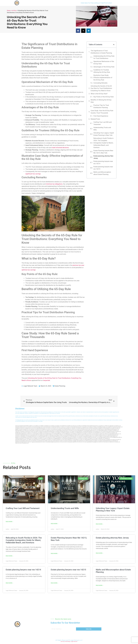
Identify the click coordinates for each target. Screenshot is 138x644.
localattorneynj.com (82, 441)
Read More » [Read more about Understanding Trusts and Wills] (54, 524)
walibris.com (31, 440)
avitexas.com (86, 433)
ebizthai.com (91, 433)
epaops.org (102, 441)
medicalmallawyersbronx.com (104, 430)
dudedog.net (100, 427)
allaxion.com (112, 430)
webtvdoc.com (74, 428)
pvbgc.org (76, 441)
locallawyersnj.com (85, 429)
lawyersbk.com (97, 434)
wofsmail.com (25, 433)
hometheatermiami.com (108, 441)
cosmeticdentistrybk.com (47, 427)
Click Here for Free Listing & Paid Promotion (96, 3)
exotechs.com (30, 427)
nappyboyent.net (24, 442)
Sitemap (63, 642)
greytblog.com (77, 440)
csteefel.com (107, 426)
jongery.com (105, 427)
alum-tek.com (91, 429)
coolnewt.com (62, 441)
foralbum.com (62, 435)
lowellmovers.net (56, 429)
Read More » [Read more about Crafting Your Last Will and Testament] (9, 522)
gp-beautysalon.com (35, 435)
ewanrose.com (58, 442)
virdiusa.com (54, 430)
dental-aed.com (101, 429)
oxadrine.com (42, 435)
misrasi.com (79, 429)
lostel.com (17, 443)
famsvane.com (18, 436)
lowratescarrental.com (112, 432)
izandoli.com (47, 441)
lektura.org (22, 429)
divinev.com (72, 430)
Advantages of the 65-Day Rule (104, 67)
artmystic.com (81, 442)
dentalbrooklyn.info (80, 433)
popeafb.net (58, 432)
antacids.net (38, 429)
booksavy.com (74, 433)
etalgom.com (42, 433)
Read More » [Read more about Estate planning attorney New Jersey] (100, 553)
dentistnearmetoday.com (57, 427)
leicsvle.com (52, 441)
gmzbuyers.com (48, 433)
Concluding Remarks (100, 83)
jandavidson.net (18, 442)
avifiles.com (55, 437)
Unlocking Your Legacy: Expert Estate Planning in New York (104, 134)
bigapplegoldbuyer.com (59, 439)
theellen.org (64, 433)
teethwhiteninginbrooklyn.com (44, 436)
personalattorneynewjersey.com (94, 426)
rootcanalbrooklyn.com (68, 434)
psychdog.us (57, 435)
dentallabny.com (24, 436)
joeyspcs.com (36, 437)
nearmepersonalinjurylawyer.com (22, 427)
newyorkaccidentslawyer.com (68, 440)
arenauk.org (80, 428)
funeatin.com (87, 439)
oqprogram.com (112, 426)
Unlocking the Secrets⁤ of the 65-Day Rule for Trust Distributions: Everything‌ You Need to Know (101, 88)
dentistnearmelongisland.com (55, 436)
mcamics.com (44, 430)
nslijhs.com (118, 428)
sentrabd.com (97, 428)
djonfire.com (97, 441)
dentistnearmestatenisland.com (50, 432)
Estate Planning (60, 386)
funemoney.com (36, 441)
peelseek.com (115, 441)
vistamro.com (45, 442)
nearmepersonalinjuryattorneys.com (105, 437)
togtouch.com (80, 434)
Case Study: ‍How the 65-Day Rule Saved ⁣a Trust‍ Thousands (102, 112)
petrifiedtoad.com (108, 428)
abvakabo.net (85, 426)
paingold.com (96, 442)
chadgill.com (42, 426)
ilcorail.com (93, 435)
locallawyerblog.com (67, 429)
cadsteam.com (54, 433)
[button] (78, 31)
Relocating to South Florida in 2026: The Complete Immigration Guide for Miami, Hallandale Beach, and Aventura (103, 143)
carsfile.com (97, 436)
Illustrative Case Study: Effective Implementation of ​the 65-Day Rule (103, 78)
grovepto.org (71, 442)
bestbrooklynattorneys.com (66, 432)
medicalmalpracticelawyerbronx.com (63, 430)
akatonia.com (88, 435)
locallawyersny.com (30, 439)
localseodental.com (98, 433)
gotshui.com (61, 429)
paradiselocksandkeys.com (89, 436)
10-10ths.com (80, 426)
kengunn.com (40, 427)
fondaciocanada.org (88, 437)
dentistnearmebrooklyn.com (113, 435)
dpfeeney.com (18, 437)
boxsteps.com (47, 435)
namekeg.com (18, 428)
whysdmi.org (105, 432)
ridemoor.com (115, 433)
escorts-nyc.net (31, 434)
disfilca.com (76, 442)
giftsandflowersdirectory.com (115, 434)
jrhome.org (67, 441)
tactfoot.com (101, 442)
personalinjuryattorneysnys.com (26, 441)
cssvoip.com (32, 432)
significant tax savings (33, 174)
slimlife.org (92, 428)
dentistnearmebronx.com (20, 430)
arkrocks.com (39, 440)
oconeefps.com (53, 426)
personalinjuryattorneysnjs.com (40, 434)
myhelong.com (107, 439)
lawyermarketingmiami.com (80, 430)
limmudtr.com (50, 440)
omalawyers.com (36, 433)
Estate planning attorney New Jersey (103, 157)
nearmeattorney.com (80, 432)
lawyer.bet (47, 380)
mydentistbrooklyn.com (74, 436)
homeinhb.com (31, 437)
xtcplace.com (92, 441)
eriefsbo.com (41, 439)
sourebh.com (114, 428)
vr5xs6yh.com (109, 433)
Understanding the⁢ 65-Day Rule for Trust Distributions (104, 57)
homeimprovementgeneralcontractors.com (71, 439)
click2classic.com (95, 437)
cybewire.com (107, 434)
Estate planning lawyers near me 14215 (103, 168)
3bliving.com (52, 435)
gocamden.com (33, 430)
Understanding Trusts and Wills (102, 129)
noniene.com (69, 428)
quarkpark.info (91, 442)
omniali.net (84, 428)
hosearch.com (81, 437)
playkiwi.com (76, 437)
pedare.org (70, 426)
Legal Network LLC (76, 640)
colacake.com (81, 436)
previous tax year (78, 265)
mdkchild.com (47, 426)
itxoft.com (21, 443)
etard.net (35, 440)
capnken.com (37, 426)
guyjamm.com (86, 427)
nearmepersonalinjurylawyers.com (92, 430)
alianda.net (22, 426)
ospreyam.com (33, 429)
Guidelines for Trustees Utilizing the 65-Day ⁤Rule (102, 71)
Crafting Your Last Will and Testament (102, 123)
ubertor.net (96, 429)
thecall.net (28, 432)
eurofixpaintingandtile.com (70, 435)
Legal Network (74, 642)
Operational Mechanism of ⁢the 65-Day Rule (104, 63)
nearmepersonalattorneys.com (33, 436)
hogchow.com (118, 426)
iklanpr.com (96, 427)
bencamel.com (71, 437)
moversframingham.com (65, 436)
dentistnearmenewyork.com (26, 435)
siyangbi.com (36, 439)
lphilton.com (116, 430)
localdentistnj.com (64, 426)
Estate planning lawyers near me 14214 (103, 162)
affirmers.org (72, 441)
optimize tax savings (29, 270)
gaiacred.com (51, 439)
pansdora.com (45, 440)
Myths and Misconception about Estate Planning (102, 173)
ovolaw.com (82, 440)
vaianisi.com (102, 434)
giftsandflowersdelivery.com (30, 426)
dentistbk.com (60, 437)
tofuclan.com (82, 439)
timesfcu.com (91, 434)
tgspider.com (18, 429)
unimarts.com (74, 429)
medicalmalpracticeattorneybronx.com (112, 429)
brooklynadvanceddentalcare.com (22, 434)
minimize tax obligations (54, 184)
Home (9, 10)
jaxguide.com (23, 432)
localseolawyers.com (98, 432)
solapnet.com (102, 436)
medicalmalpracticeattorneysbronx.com (92, 440)
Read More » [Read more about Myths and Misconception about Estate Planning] (100, 585)
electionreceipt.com (103, 440)
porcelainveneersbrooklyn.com (78, 427)
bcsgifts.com (37, 432)
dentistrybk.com (78, 435)
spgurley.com (30, 433)
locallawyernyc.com (43, 437)
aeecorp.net (18, 426)
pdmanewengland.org (51, 442)
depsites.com (110, 440)
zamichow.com (50, 428)
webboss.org (49, 430)
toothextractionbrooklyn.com (21, 439)
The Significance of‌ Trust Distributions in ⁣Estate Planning (101, 52)
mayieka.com (115, 427)
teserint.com (46, 439)
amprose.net (38, 430)
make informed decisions (60, 148)
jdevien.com (69, 433)
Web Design (68, 642)
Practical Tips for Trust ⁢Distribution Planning (101, 106)
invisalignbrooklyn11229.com (117, 437)
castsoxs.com (104, 433)
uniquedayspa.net (39, 442)
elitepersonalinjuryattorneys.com (102, 435)
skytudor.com (23, 428)
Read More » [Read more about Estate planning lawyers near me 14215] (54, 583)
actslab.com (91, 427)
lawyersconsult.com (65, 442)
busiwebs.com (57, 441)
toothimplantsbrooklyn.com (58, 434)
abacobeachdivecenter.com (42, 428)
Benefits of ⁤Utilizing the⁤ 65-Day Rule (101, 101)
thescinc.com (64, 427)
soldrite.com (92, 439)
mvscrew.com (50, 429)
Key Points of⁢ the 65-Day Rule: (104, 97)
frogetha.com (110, 427)
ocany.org (86, 442)
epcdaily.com (86, 434)
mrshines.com (74, 432)
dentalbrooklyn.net (19, 433)
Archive (14, 10)
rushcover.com (75, 426)
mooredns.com (18, 435)
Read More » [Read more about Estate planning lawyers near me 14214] (9, 583)
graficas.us (102, 426)
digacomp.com (29, 428)
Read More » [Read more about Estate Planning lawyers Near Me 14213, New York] (54, 554)
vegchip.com (59, 426)
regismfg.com (65, 437)
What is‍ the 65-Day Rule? (99, 94)
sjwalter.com (118, 432)
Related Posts (95, 119)
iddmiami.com (112, 442)
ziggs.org (33, 442)
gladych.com (102, 428)
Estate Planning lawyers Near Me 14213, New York (103, 152)
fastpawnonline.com (50, 434)
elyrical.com (34, 428)
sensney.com (69, 427)
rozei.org (60, 428)
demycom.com (27, 429)
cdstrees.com (117, 442)
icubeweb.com (50, 437)
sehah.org (87, 441)
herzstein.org (64, 428)
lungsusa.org (55, 440)
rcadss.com (119, 440)
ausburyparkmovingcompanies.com (111, 436)
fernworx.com (56, 428)
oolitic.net (88, 428)
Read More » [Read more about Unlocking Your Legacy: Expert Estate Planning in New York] (100, 524)
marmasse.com (107, 442)
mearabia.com (75, 434)
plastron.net (42, 432)
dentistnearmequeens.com (89, 432)
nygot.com (30, 442)
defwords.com (27, 430)
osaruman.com (18, 432)
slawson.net (35, 427)
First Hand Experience (101, 116)
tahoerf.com (120, 427)
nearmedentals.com (25, 437)
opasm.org (114, 440)
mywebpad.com (44, 429)
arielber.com (83, 435)
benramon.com (41, 441)
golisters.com (60, 440)
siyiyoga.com (97, 439)
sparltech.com (26, 443)
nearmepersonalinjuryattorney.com (22, 440)
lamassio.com (18, 441)
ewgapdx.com (59, 433)
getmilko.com (102, 439)
